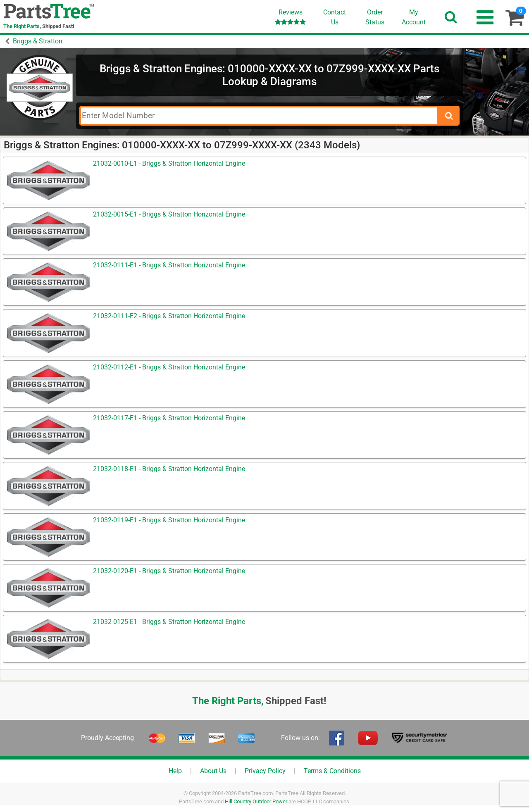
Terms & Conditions (332, 771)
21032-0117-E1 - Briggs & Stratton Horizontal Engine (169, 418)
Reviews (290, 17)
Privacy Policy (265, 771)
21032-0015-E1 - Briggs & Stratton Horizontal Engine (169, 214)
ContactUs (335, 17)
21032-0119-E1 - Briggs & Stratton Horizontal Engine (169, 520)
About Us (213, 771)
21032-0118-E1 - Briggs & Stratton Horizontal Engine (169, 469)
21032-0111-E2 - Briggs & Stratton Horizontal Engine (169, 316)
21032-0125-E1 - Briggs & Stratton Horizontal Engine (169, 622)
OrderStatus (375, 17)
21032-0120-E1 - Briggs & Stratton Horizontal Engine (169, 571)
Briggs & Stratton (38, 41)
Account (414, 17)
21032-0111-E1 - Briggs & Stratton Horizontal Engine (169, 265)
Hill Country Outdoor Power (256, 801)
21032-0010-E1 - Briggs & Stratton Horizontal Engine (169, 163)
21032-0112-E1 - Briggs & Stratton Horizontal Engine (169, 367)
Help (175, 771)
